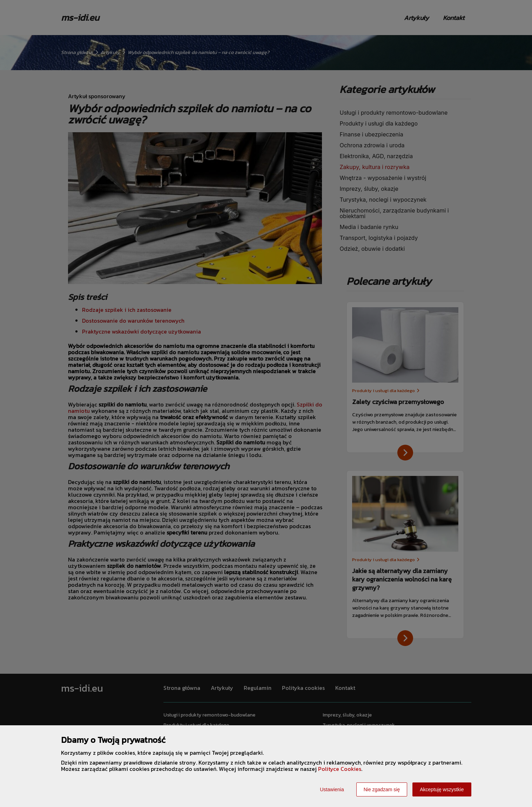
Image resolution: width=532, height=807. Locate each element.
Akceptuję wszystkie (442, 789)
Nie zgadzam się (382, 789)
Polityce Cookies (340, 769)
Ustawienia (332, 789)
